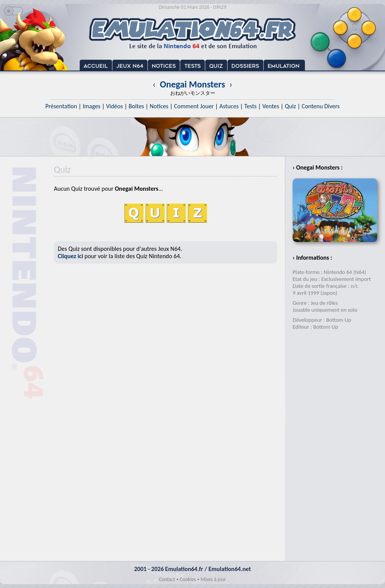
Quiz (290, 106)
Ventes (271, 106)
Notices (159, 106)
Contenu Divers (321, 106)
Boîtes (136, 106)
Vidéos (114, 106)
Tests (251, 106)
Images (92, 106)
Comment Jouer (194, 106)
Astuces (229, 106)
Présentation (61, 106)
